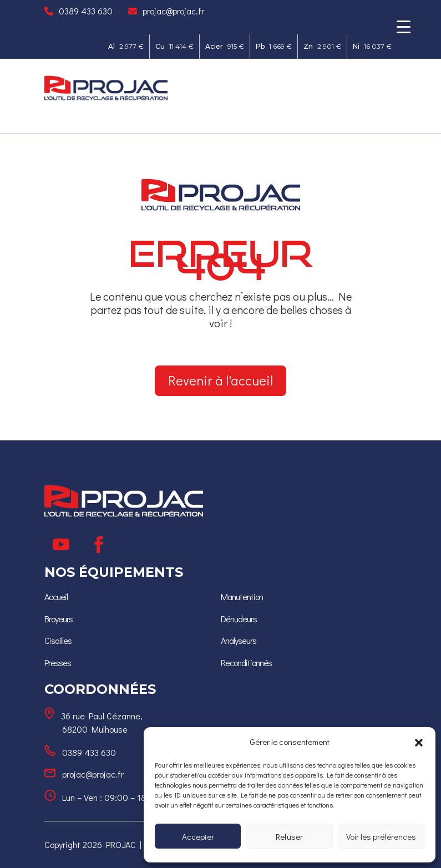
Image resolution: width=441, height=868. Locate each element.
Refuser (289, 836)
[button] (419, 742)
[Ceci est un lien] (106, 97)
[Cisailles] (58, 640)
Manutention (242, 597)
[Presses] (58, 663)
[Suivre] (61, 545)
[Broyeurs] (59, 619)
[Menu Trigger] (404, 26)
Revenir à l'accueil (220, 380)
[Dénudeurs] (239, 619)
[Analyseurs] (239, 640)
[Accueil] (56, 597)
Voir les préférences (381, 836)
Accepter (198, 836)
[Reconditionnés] (246, 663)
